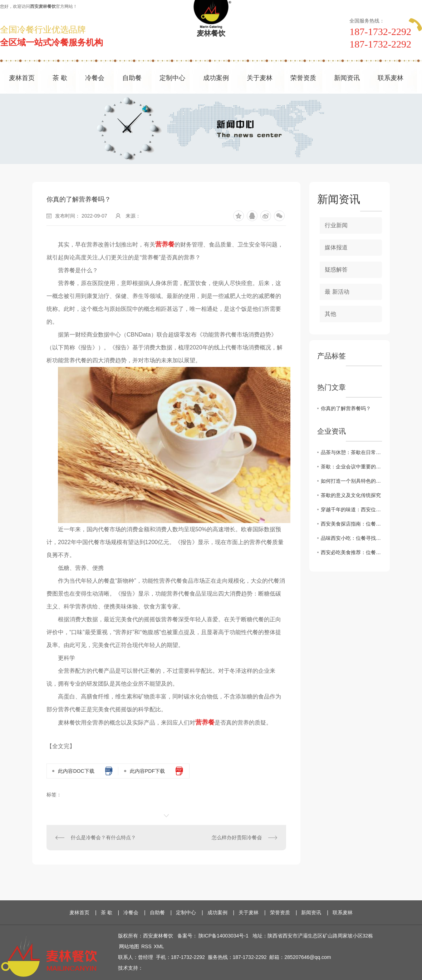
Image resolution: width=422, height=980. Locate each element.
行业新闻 (336, 225)
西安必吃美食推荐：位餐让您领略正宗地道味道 (351, 552)
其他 (330, 314)
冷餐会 (95, 78)
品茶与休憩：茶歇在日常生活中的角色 (351, 452)
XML (159, 946)
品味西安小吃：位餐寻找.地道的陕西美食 (351, 538)
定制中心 (172, 78)
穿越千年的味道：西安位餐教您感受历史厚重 (351, 509)
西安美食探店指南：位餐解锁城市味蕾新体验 (351, 524)
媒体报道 (336, 247)
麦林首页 (22, 78)
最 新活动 (337, 292)
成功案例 (216, 78)
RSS (146, 946)
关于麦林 (260, 78)
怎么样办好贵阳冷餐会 (237, 837)
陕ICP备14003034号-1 (224, 936)
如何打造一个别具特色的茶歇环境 (351, 481)
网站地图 (129, 946)
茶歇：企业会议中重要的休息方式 (351, 467)
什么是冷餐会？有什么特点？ (103, 837)
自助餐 (132, 78)
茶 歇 (60, 78)
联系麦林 (391, 78)
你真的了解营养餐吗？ (346, 408)
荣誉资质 (303, 78)
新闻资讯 (347, 78)
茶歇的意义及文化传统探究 (351, 495)
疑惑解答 (336, 270)
